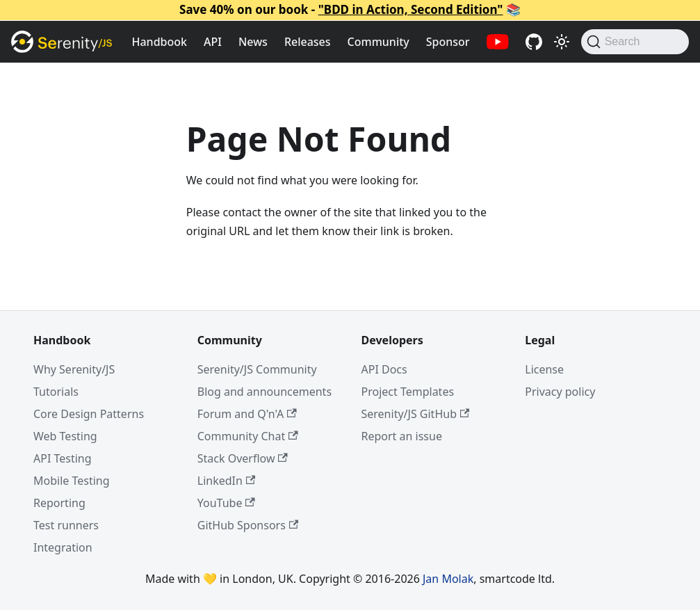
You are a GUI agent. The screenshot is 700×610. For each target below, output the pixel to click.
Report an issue (402, 436)
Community (379, 42)
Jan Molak (448, 579)
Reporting (59, 503)
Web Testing (65, 436)
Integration (63, 547)
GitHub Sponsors (248, 525)
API (213, 42)
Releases (308, 42)
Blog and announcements (264, 392)
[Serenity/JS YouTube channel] (498, 42)
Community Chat (248, 436)
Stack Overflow (243, 458)
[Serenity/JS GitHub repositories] (534, 42)
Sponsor (448, 42)
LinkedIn (226, 481)
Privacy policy (560, 392)
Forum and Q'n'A (247, 414)
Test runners (66, 525)
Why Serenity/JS (74, 369)
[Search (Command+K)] (635, 42)
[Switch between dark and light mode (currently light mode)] (562, 42)
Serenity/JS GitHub (416, 414)
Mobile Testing (72, 481)
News (253, 42)
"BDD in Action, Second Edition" (411, 9)
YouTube (226, 503)
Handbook (160, 42)
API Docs (384, 369)
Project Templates (408, 392)
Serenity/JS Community (257, 369)
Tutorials (56, 392)
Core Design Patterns (89, 414)
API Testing (63, 458)
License (544, 369)
